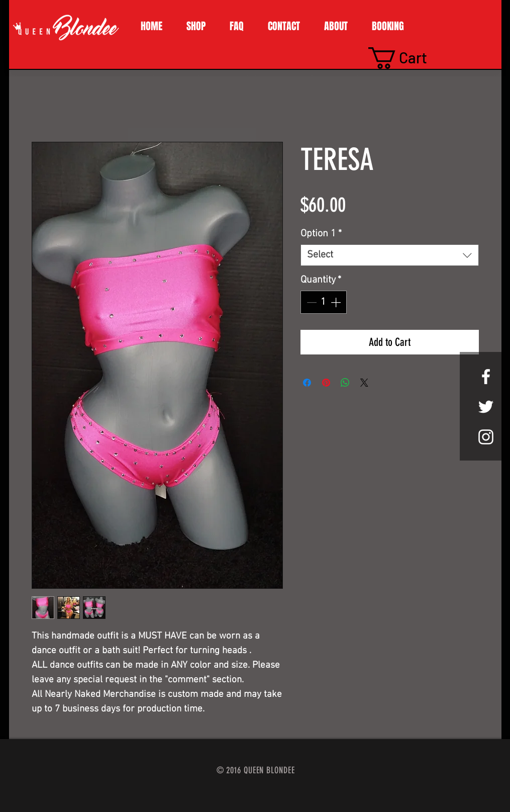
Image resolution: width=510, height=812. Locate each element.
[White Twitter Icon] (486, 407)
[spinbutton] (324, 302)
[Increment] (337, 302)
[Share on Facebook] (307, 383)
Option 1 (321, 234)
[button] (196, 26)
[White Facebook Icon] (486, 377)
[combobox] (390, 255)
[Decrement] (311, 302)
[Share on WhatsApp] (345, 383)
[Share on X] (364, 383)
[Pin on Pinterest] (326, 383)
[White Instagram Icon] (486, 437)
